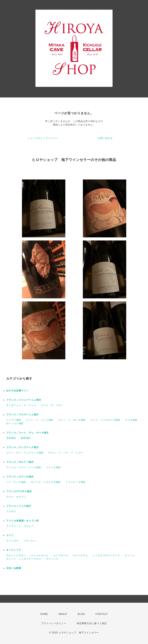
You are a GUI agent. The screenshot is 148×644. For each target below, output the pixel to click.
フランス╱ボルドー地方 (20, 462)
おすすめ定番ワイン (17, 391)
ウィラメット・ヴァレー (20, 526)
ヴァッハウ (52, 559)
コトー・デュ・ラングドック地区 (25, 453)
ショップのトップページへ (43, 138)
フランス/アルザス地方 (19, 491)
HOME (44, 614)
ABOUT (63, 614)
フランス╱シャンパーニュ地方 (24, 400)
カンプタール (61, 555)
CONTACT (102, 614)
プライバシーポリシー (54, 623)
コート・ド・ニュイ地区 (40, 420)
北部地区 (11, 438)
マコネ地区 (131, 420)
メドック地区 (53, 467)
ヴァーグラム (80, 555)
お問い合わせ (105, 138)
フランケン (30, 541)
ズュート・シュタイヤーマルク (24, 559)
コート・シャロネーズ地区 (105, 420)
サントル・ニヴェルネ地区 (46, 482)
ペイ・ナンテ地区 (16, 482)
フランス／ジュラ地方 (19, 506)
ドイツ (10, 535)
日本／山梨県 (14, 568)
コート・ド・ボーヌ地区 (72, 420)
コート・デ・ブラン (52, 405)
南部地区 (26, 438)
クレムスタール (40, 555)
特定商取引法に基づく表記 (92, 623)
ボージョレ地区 (15, 423)
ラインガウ (12, 541)
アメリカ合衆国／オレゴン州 (22, 521)
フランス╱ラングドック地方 (22, 447)
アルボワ (11, 511)
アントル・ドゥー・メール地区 (24, 467)
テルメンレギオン (16, 555)
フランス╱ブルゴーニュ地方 (22, 415)
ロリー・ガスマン (16, 497)
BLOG (81, 614)
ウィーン (130, 555)
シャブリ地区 (14, 420)
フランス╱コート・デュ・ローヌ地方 (27, 433)
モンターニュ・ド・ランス (21, 405)
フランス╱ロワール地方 (20, 477)
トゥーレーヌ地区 (76, 482)
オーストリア (14, 550)
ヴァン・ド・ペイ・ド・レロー (66, 453)
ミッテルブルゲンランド (106, 555)
